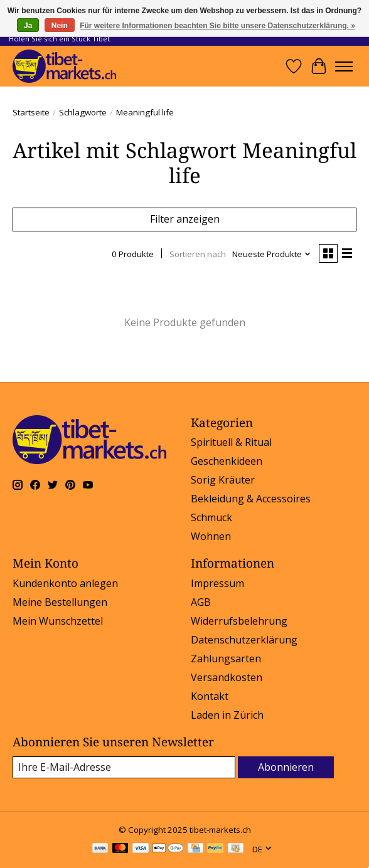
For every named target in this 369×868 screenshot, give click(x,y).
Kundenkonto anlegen (65, 583)
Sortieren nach (198, 254)
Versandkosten (227, 677)
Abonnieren (286, 767)
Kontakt (210, 696)
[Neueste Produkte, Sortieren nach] (272, 254)
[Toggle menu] (344, 66)
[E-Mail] (124, 767)
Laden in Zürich (227, 715)
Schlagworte (83, 112)
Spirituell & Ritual (231, 442)
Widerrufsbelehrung (239, 621)
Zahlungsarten (226, 659)
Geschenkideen (227, 461)
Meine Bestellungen (60, 602)
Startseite (31, 112)
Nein (60, 26)
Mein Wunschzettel (58, 621)
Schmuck (211, 517)
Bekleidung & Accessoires (251, 499)
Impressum (217, 583)
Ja (28, 26)
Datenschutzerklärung (244, 640)
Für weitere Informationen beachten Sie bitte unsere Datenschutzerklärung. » (217, 26)
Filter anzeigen (185, 219)
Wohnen (211, 536)
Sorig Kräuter (223, 480)
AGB (201, 602)
